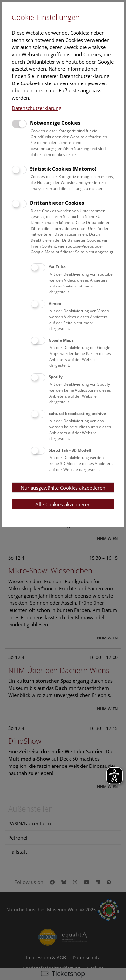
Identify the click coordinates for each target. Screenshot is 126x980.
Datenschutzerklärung (37, 108)
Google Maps (61, 340)
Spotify (56, 377)
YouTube (57, 267)
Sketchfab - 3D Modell (70, 450)
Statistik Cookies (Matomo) (63, 169)
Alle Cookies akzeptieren (63, 504)
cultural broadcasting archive (77, 413)
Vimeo (55, 303)
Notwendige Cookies (55, 123)
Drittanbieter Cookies (57, 203)
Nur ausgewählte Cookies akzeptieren (63, 488)
